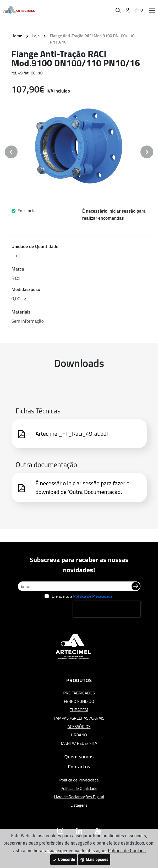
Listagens (79, 805)
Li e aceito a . (83, 596)
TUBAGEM (79, 710)
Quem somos (79, 756)
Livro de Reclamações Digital (79, 797)
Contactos (79, 766)
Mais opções (94, 859)
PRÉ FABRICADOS (79, 693)
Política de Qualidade (79, 788)
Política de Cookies (127, 851)
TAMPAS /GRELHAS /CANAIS (79, 718)
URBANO (79, 735)
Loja (36, 36)
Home (17, 36)
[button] (152, 10)
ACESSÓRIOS (79, 726)
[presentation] (107, 609)
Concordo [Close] (64, 859)
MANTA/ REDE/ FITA (79, 743)
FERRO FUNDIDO (79, 701)
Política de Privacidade (93, 596)
